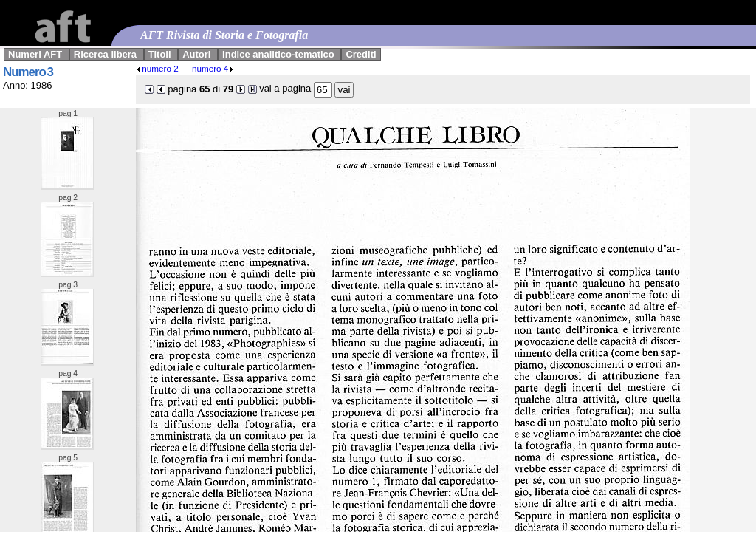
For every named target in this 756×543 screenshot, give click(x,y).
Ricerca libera (105, 54)
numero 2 (157, 68)
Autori (196, 54)
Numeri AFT (35, 54)
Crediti (361, 54)
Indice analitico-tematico (278, 54)
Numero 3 (28, 72)
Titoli (160, 54)
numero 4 (213, 68)
